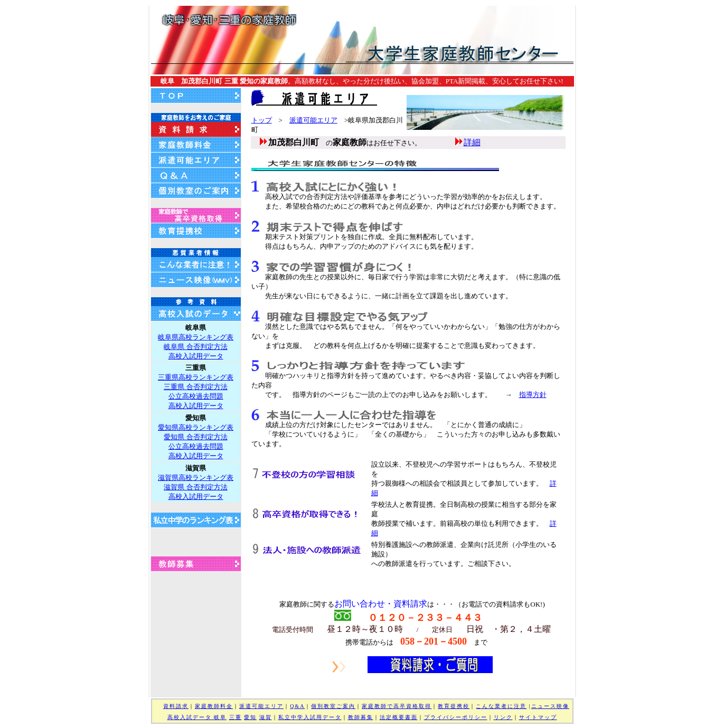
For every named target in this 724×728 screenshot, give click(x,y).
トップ (262, 120)
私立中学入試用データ (310, 717)
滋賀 (266, 717)
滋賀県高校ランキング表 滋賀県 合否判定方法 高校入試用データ (196, 487)
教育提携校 (454, 706)
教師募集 (361, 717)
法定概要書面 (399, 717)
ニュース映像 (550, 706)
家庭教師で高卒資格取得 (397, 706)
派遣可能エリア (313, 120)
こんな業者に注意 (501, 706)
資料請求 (176, 706)
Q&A (297, 706)
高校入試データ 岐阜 (197, 717)
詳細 (472, 142)
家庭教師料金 (214, 706)
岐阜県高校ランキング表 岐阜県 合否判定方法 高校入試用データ (196, 347)
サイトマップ (538, 717)
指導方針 (533, 395)
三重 (236, 717)
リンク (503, 717)
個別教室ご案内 (333, 706)
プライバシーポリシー (456, 717)
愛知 (250, 717)
